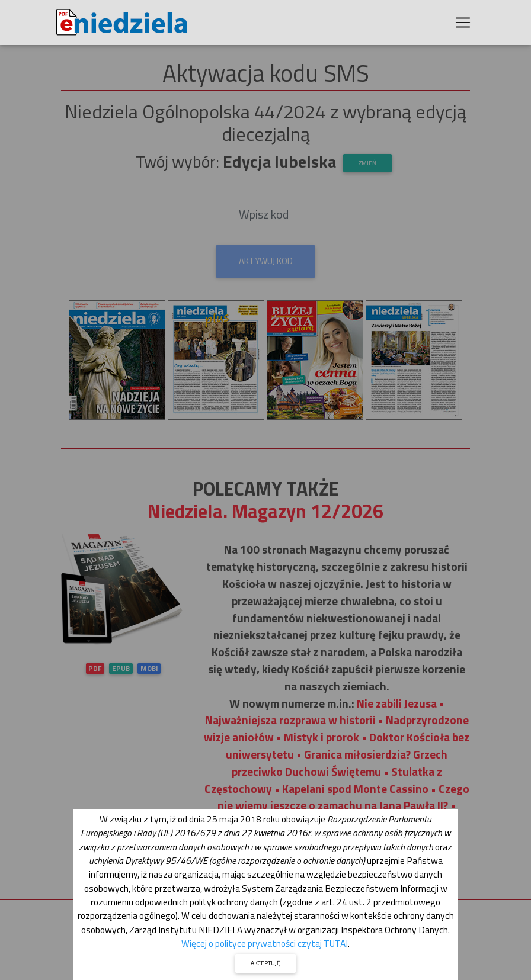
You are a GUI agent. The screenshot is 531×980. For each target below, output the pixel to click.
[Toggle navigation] (463, 25)
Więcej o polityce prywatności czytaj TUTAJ (265, 943)
